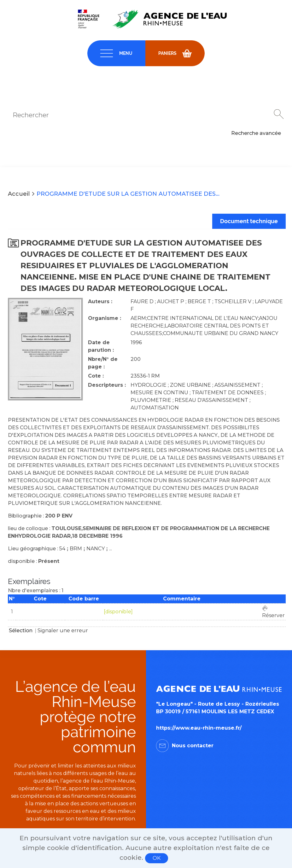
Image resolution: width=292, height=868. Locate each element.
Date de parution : (101, 346)
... (111, 549)
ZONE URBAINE (190, 385)
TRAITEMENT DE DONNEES (228, 393)
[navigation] (116, 53)
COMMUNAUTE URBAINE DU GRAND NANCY (221, 333)
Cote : (96, 376)
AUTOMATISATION (155, 408)
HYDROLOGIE (149, 385)
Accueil (19, 194)
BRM (76, 549)
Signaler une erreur (63, 631)
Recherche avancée (256, 133)
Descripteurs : (107, 385)
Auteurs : (100, 301)
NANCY (96, 549)
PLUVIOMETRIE (151, 400)
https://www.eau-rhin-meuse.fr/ (199, 728)
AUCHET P (171, 301)
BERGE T (199, 301)
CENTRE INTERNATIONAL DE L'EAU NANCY (202, 318)
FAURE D (142, 301)
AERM (138, 318)
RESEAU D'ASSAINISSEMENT (211, 400)
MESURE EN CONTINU (159, 393)
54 (62, 549)
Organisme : (105, 318)
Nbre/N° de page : (103, 363)
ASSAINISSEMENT (237, 385)
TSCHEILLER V (233, 301)
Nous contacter (193, 746)
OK (157, 858)
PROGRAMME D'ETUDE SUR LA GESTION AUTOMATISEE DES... (128, 194)
